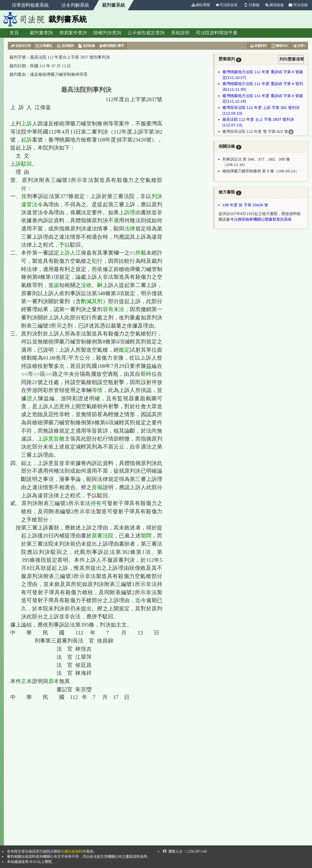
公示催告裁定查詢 (146, 33)
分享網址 (44, 46)
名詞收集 (87, 46)
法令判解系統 (75, 5)
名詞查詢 (65, 46)
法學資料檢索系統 (30, 5)
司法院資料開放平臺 (217, 33)
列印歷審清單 (292, 59)
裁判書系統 (114, 5)
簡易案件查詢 (73, 33)
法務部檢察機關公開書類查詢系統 (263, 219)
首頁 (14, 33)
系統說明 (180, 33)
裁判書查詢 (41, 33)
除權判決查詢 (107, 33)
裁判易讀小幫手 (112, 46)
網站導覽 (201, 5)
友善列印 (258, 46)
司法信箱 (298, 5)
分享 (299, 46)
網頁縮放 (274, 5)
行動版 (251, 5)
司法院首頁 (226, 5)
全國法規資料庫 (73, 851)
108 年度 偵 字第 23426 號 (245, 205)
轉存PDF (280, 46)
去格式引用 (20, 46)
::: (186, 5)
